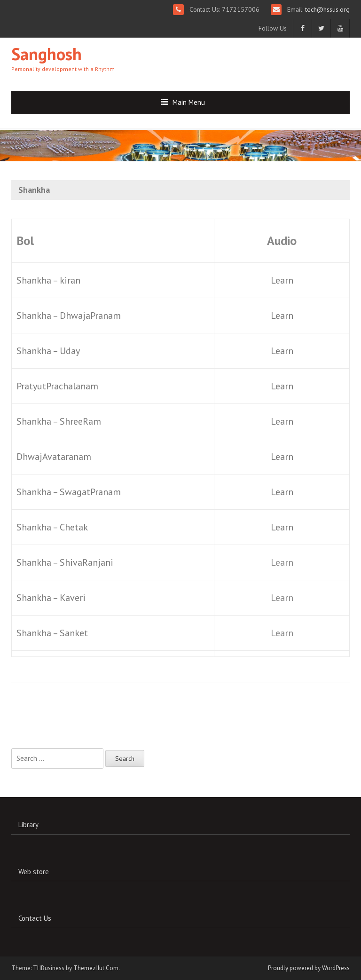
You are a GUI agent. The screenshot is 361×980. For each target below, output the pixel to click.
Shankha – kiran (48, 280)
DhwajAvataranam (54, 457)
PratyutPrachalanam (57, 386)
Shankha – (38, 562)
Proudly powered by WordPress (309, 968)
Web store (34, 872)
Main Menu (189, 102)
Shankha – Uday (48, 351)
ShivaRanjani (86, 562)
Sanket (74, 633)
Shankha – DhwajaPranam (69, 316)
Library (28, 825)
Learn (282, 280)
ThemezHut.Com (96, 968)
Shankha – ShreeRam (59, 421)
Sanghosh (47, 54)
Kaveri (73, 598)
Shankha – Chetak (52, 527)
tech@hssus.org (326, 9)
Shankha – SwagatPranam (69, 492)
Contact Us (35, 918)
